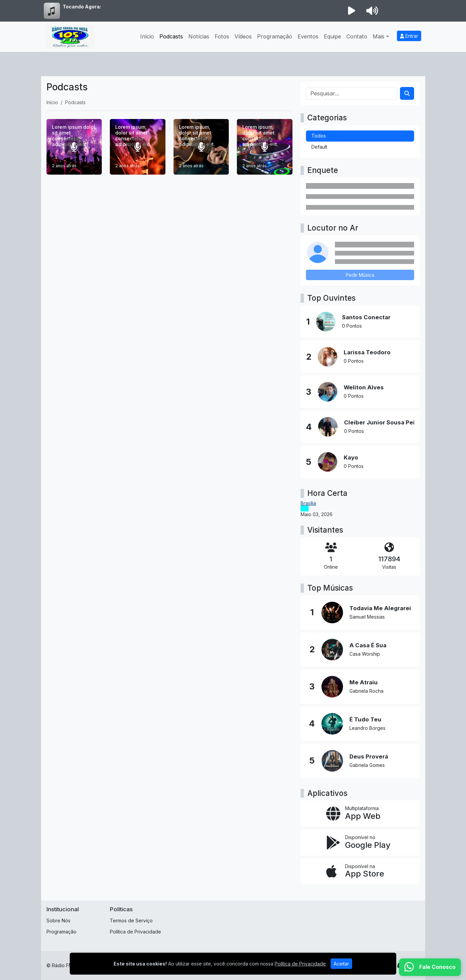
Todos (319, 136)
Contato (357, 36)
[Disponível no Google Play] (360, 842)
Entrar (409, 36)
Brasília (308, 503)
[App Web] (360, 813)
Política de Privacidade (135, 932)
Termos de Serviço (131, 920)
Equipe (332, 36)
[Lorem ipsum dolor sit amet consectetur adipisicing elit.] (74, 147)
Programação (275, 36)
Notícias (199, 36)
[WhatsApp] (430, 967)
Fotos (222, 36)
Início (147, 36)
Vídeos (243, 36)
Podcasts (171, 36)
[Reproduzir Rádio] (352, 11)
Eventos (308, 36)
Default (319, 147)
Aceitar (341, 964)
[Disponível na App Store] (360, 871)
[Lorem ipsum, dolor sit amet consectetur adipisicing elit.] (138, 147)
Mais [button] (379, 36)
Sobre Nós (58, 920)
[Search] (407, 93)
